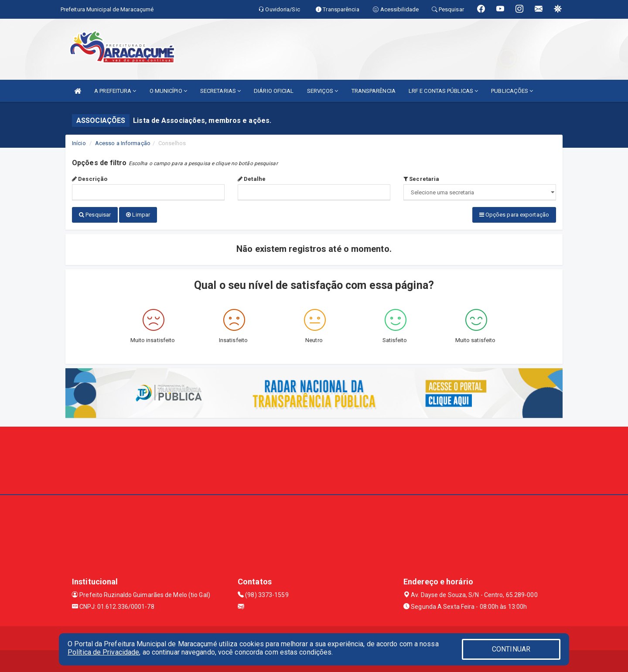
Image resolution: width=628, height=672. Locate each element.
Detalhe (252, 179)
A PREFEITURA (115, 91)
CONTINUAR (511, 649)
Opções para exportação (514, 215)
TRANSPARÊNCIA (374, 91)
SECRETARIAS (220, 91)
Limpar (138, 215)
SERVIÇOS (323, 91)
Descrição (90, 179)
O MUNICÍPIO (168, 91)
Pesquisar (95, 215)
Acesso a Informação (123, 143)
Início (79, 143)
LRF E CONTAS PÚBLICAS (443, 91)
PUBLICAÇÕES (512, 91)
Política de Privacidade (103, 652)
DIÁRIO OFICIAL (274, 91)
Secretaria (421, 179)
